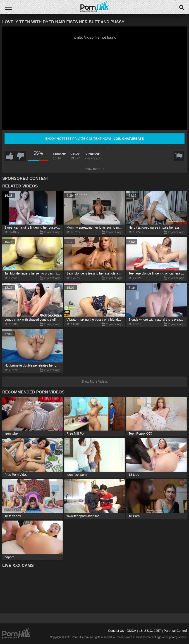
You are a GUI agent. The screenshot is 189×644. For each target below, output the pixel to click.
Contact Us (116, 631)
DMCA (131, 631)
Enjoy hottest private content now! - (94, 139)
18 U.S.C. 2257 (150, 631)
